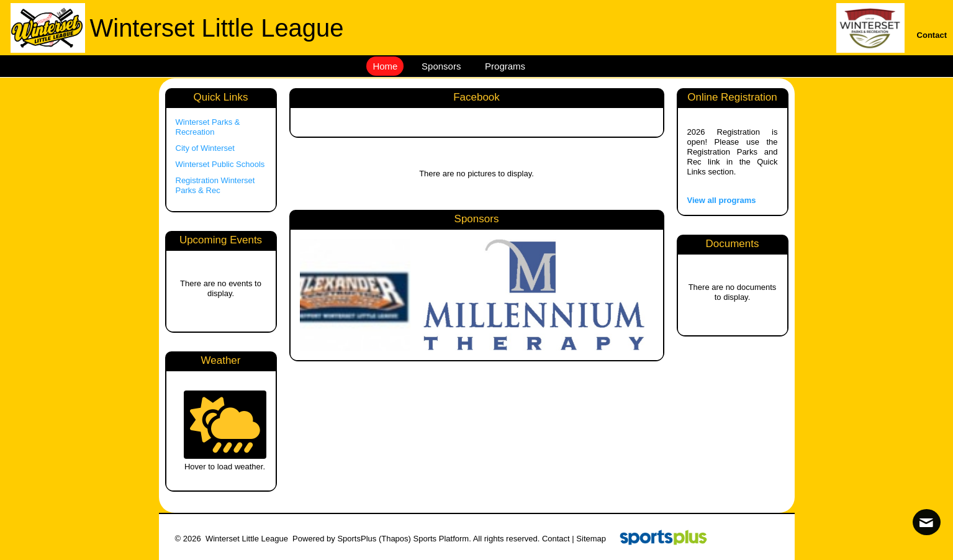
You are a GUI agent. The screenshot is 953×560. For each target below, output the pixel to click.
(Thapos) (395, 539)
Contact (556, 539)
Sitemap (591, 539)
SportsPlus (357, 539)
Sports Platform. (442, 539)
